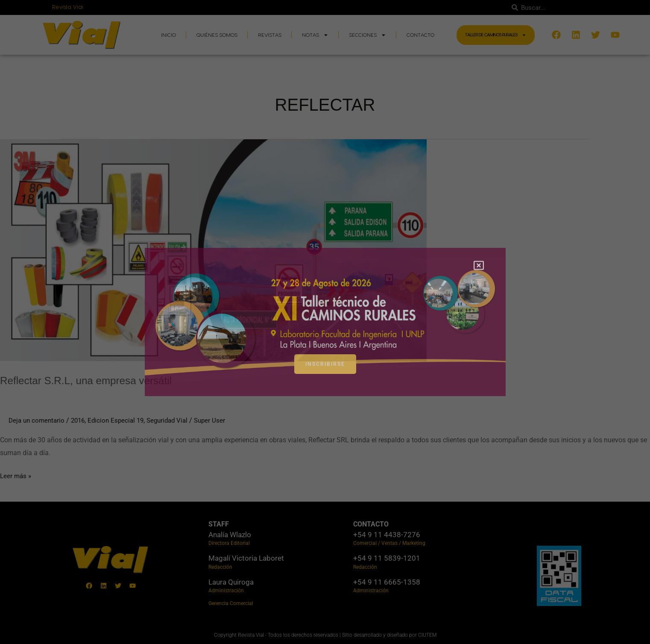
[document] (325, 322)
